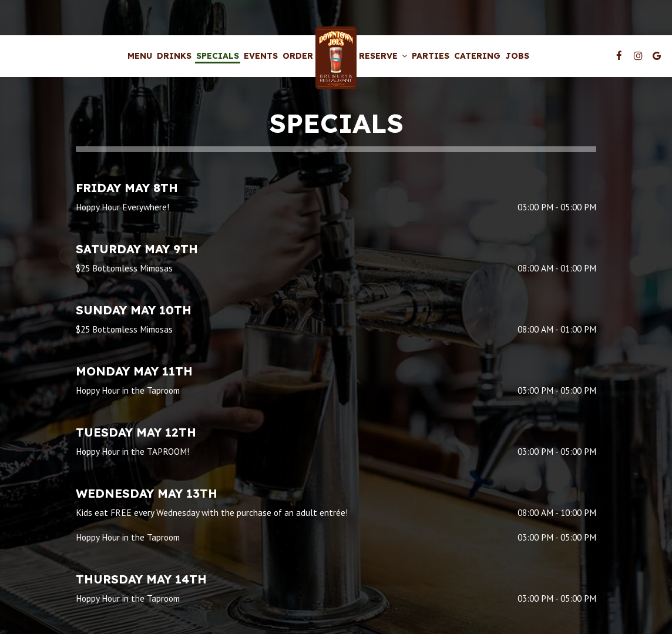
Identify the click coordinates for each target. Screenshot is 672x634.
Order (298, 56)
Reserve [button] (383, 56)
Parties (431, 56)
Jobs (517, 56)
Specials (218, 56)
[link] (336, 58)
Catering (477, 56)
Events (261, 56)
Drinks (174, 56)
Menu (140, 56)
